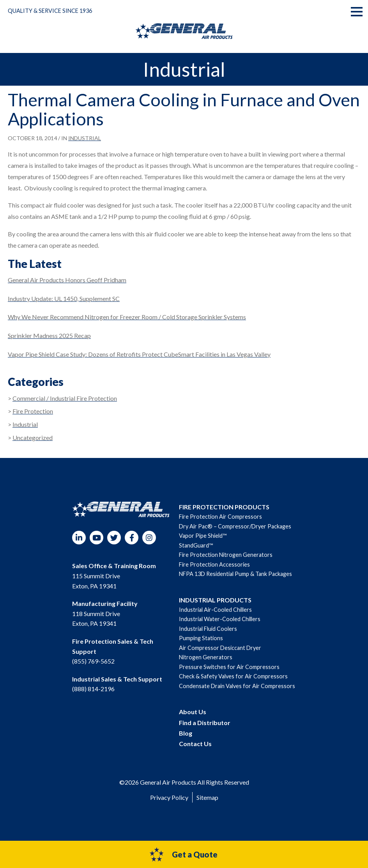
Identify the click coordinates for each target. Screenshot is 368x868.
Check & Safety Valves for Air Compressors (233, 676)
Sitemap (207, 797)
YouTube (96, 538)
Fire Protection (33, 411)
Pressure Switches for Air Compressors (229, 667)
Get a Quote (183, 854)
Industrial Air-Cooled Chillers (215, 610)
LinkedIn (79, 538)
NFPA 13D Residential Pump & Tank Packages (235, 574)
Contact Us (195, 744)
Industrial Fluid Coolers (208, 629)
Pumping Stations (201, 638)
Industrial (85, 138)
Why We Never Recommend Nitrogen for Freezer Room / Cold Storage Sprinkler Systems (127, 317)
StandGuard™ (196, 545)
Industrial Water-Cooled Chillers (220, 619)
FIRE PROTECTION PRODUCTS (224, 507)
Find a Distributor (205, 723)
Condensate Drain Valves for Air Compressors (237, 686)
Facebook (132, 538)
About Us (193, 712)
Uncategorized (33, 438)
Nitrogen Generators (206, 657)
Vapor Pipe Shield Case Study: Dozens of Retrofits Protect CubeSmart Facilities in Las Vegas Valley (139, 354)
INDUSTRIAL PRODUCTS (215, 600)
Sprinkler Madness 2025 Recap (49, 335)
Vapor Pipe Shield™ (203, 536)
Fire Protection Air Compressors (220, 517)
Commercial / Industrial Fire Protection (65, 398)
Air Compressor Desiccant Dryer (220, 648)
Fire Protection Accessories (214, 564)
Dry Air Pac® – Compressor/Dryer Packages (235, 526)
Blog (186, 733)
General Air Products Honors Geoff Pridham (67, 280)
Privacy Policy (169, 797)
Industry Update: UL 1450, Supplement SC (64, 298)
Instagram (149, 538)
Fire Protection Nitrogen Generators (226, 555)
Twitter (114, 538)
